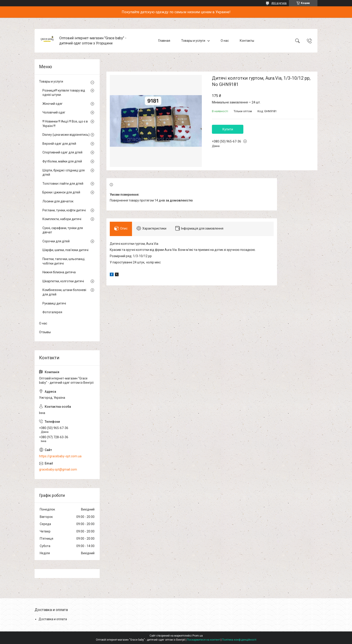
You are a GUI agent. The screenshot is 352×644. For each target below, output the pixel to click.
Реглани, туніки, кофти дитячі (64, 210)
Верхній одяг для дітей (59, 144)
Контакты (247, 41)
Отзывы (45, 332)
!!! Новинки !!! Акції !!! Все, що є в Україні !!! (65, 124)
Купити (228, 129)
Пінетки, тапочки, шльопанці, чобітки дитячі (64, 261)
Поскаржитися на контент (203, 640)
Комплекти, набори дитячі (62, 219)
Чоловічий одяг (54, 112)
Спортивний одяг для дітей (62, 152)
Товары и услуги (193, 41)
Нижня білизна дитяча (59, 272)
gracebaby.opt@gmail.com (58, 469)
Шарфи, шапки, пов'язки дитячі (65, 250)
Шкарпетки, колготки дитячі (63, 281)
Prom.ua (198, 636)
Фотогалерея (52, 312)
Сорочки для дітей (56, 241)
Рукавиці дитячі (54, 303)
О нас (225, 41)
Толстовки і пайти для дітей (63, 184)
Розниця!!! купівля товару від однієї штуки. (64, 93)
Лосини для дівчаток (58, 201)
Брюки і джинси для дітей (61, 192)
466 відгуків (279, 3)
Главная (164, 41)
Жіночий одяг (53, 104)
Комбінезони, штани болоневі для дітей (64, 292)
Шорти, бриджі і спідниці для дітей (64, 173)
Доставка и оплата (53, 619)
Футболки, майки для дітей (62, 161)
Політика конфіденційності (239, 640)
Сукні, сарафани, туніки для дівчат (63, 230)
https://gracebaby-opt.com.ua (60, 456)
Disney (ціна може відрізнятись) (66, 135)
